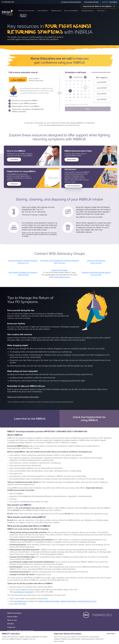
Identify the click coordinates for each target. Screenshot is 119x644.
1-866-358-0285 (23, 275)
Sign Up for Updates (23, 16)
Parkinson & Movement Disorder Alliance (96, 272)
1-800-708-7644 (59, 263)
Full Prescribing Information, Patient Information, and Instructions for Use (67, 601)
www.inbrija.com (20, 601)
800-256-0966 (96, 275)
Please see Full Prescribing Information (23, 397)
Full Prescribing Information (91, 2)
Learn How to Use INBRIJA (30, 419)
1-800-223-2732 (23, 263)
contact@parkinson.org (62, 277)
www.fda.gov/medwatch (23, 592)
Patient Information (14, 613)
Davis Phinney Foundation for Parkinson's (23, 272)
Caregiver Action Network (96, 261)
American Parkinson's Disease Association (23, 261)
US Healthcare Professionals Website (71, 2)
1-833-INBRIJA (113, 2)
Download (14, 184)
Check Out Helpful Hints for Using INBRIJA (89, 419)
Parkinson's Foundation (59, 270)
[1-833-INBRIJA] (18, 80)
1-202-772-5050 (96, 263)
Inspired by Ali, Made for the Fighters (99, 6)
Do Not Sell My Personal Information (21, 631)
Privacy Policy (12, 617)
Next (88, 109)
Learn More (14, 160)
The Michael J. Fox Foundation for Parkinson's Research (59, 261)
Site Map (10, 624)
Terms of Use (12, 620)
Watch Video (72, 160)
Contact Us (11, 627)
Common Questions (73, 186)
